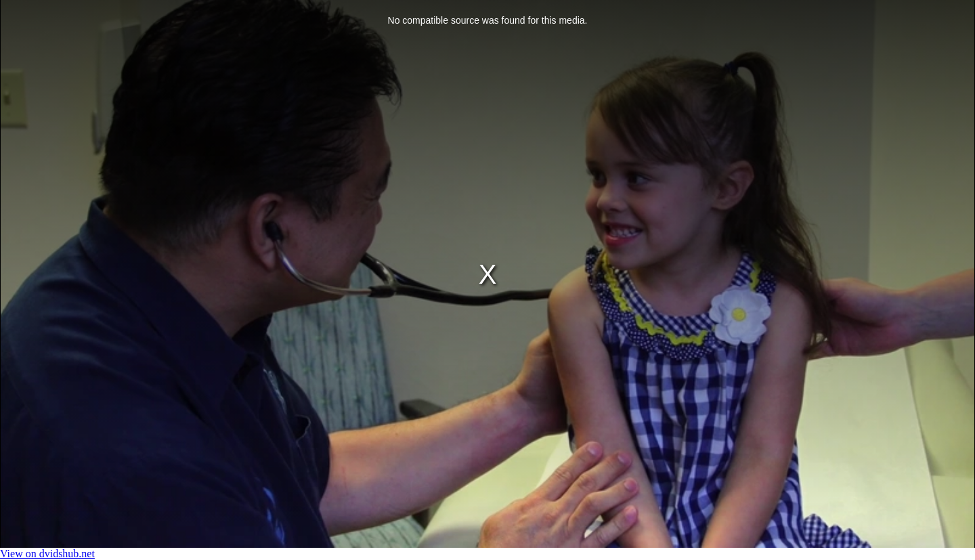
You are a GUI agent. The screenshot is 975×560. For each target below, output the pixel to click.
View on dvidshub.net (47, 554)
